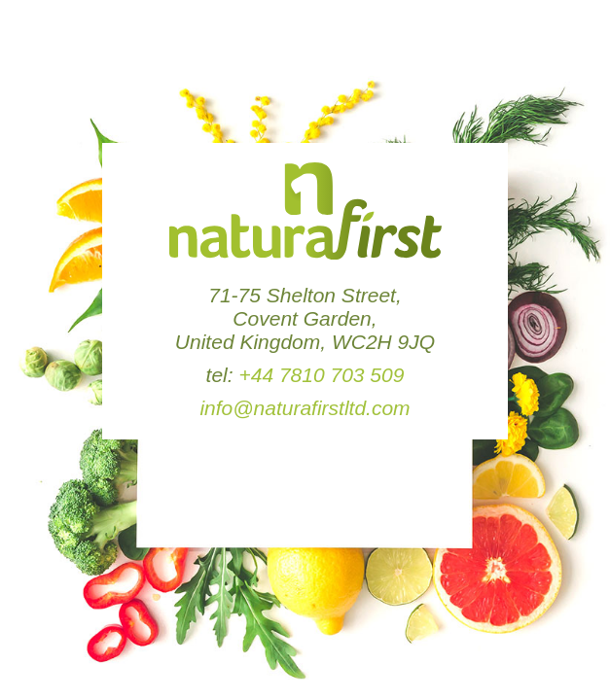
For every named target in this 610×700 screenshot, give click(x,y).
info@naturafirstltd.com (305, 408)
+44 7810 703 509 (321, 375)
